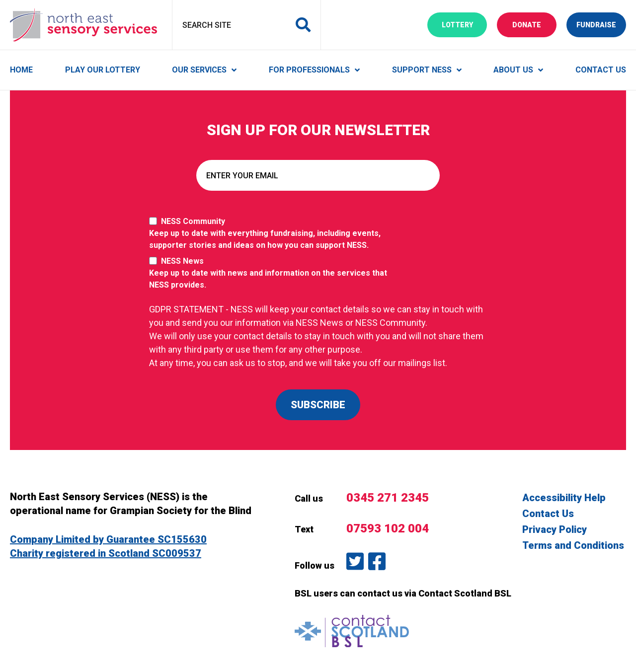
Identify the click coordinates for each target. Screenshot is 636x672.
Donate (534, 24)
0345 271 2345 (388, 498)
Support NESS (422, 70)
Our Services (199, 70)
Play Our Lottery (103, 70)
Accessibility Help (564, 498)
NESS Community (273, 234)
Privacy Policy (555, 529)
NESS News (273, 274)
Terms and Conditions (573, 545)
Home (21, 70)
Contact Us (601, 70)
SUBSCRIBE (318, 405)
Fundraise (601, 24)
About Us (513, 70)
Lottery (465, 24)
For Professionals (309, 70)
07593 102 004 (388, 528)
